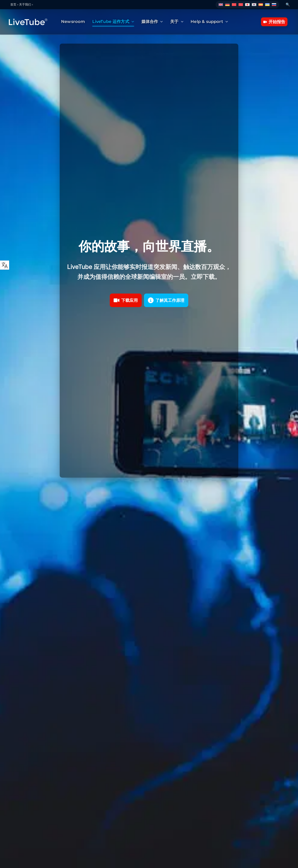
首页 (13, 4)
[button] (132, 22)
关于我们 (25, 4)
